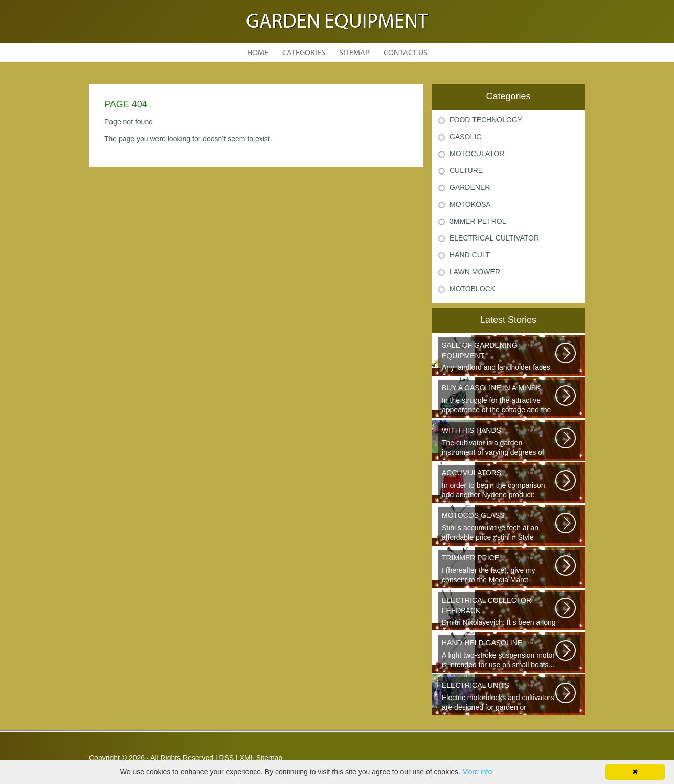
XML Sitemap (261, 758)
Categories (304, 53)
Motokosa (470, 204)
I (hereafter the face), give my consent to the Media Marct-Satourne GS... (499, 570)
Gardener (470, 187)
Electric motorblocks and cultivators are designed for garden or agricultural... (499, 697)
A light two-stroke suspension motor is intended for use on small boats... (499, 654)
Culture (466, 170)
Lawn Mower (475, 272)
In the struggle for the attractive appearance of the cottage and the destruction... (499, 400)
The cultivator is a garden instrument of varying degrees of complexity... (499, 442)
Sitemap (354, 53)
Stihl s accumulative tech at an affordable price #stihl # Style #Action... (499, 527)
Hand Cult (470, 255)
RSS (226, 758)
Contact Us (406, 53)
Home (258, 53)
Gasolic (465, 137)
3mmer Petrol (478, 221)
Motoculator (477, 154)
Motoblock (472, 289)
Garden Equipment (337, 23)
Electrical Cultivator (494, 238)
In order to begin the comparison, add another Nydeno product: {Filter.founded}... (499, 485)
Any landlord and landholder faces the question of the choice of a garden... (499, 357)
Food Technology (486, 120)
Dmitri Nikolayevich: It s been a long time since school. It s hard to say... (499, 612)
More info (477, 772)
